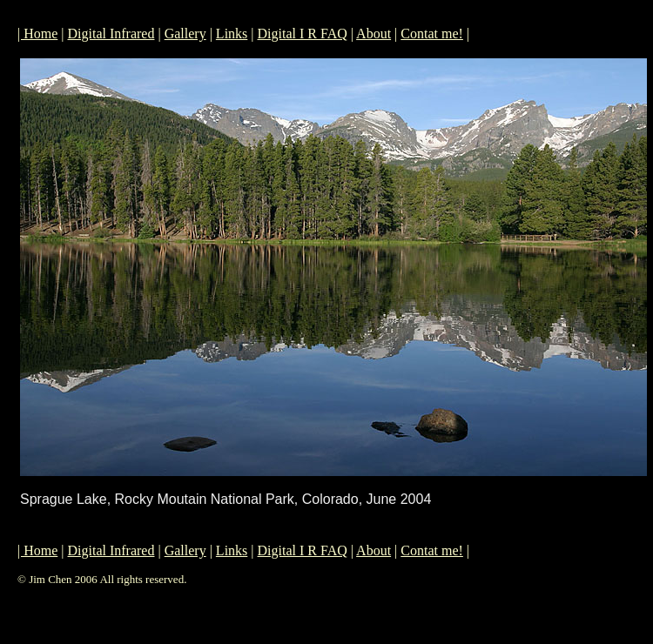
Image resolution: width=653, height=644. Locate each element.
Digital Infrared (111, 34)
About (374, 34)
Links (232, 34)
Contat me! (432, 34)
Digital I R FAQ (303, 34)
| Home (37, 34)
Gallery (185, 34)
